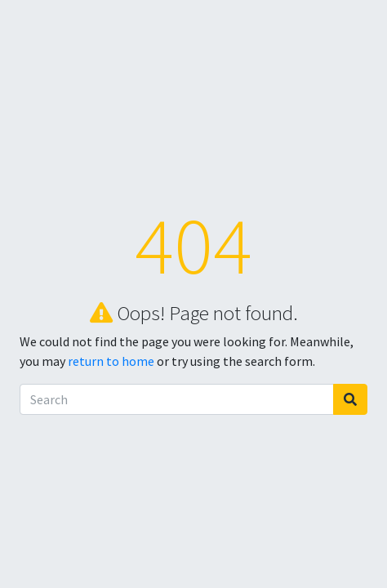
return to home (111, 361)
